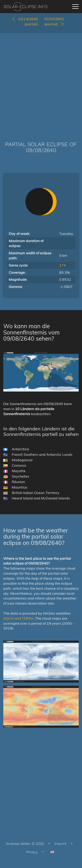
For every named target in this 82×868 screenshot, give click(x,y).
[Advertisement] (41, 81)
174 (63, 265)
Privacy (32, 852)
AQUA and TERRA (18, 618)
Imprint (60, 844)
